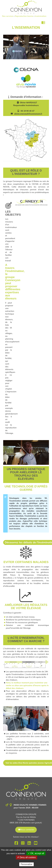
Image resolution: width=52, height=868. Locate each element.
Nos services (8, 16)
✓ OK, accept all (36, 853)
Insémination (41, 16)
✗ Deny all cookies (26, 857)
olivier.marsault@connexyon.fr (28, 114)
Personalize (26, 864)
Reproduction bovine (24, 16)
